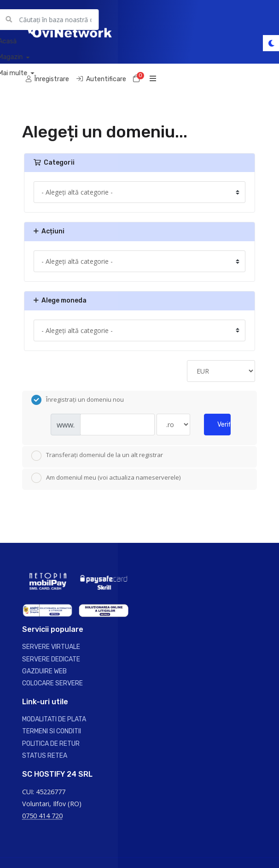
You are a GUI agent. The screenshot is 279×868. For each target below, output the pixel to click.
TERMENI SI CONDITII (52, 731)
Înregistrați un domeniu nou (78, 400)
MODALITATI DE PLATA (54, 719)
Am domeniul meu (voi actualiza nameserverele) (106, 478)
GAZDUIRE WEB (44, 671)
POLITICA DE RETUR (51, 744)
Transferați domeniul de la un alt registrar (97, 456)
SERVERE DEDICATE (51, 659)
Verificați (224, 425)
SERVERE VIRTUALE (51, 647)
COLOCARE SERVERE (52, 683)
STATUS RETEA (45, 756)
